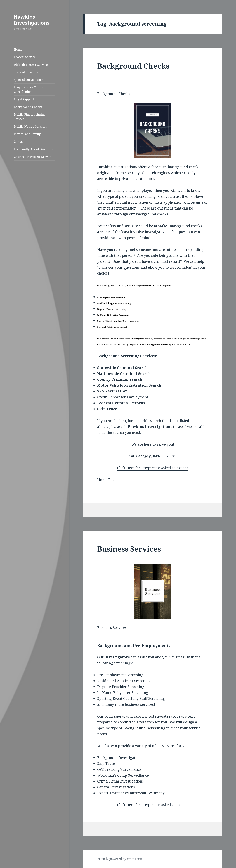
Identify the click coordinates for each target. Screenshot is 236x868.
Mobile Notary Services (30, 126)
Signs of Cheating (26, 72)
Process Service (25, 57)
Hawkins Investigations (32, 20)
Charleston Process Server (32, 157)
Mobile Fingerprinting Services (30, 117)
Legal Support (24, 99)
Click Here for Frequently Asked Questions (153, 468)
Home (18, 49)
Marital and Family (27, 134)
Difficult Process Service (31, 65)
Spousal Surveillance (28, 80)
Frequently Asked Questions (34, 149)
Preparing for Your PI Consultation (29, 90)
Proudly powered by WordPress (120, 859)
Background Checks (28, 107)
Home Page (107, 480)
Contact (19, 142)
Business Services (129, 549)
